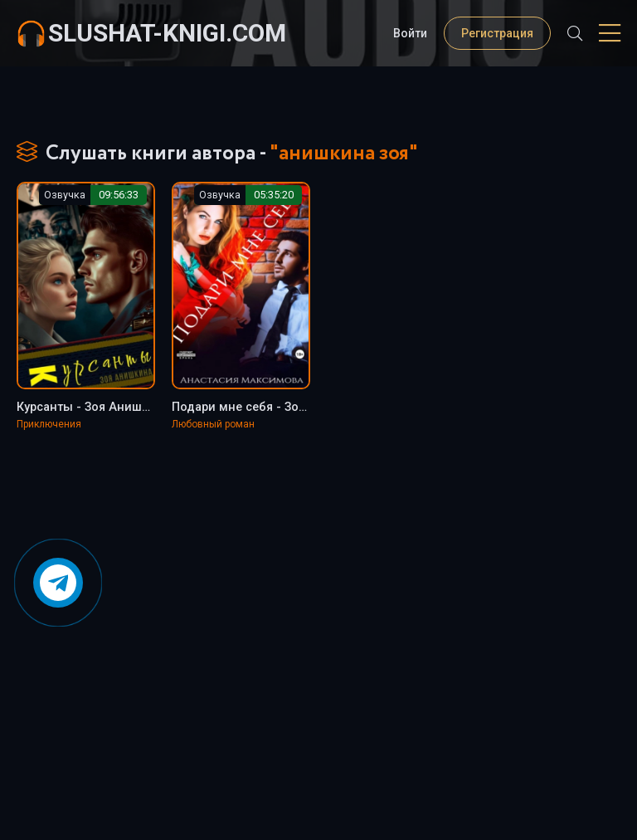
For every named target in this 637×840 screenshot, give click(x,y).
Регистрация (497, 33)
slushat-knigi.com (167, 33)
